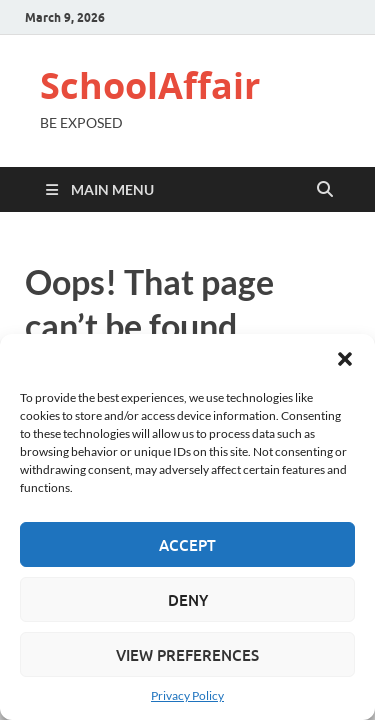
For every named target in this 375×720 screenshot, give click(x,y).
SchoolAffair (150, 85)
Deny (188, 600)
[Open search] (325, 190)
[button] (345, 359)
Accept (187, 545)
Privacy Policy (187, 695)
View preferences (187, 655)
